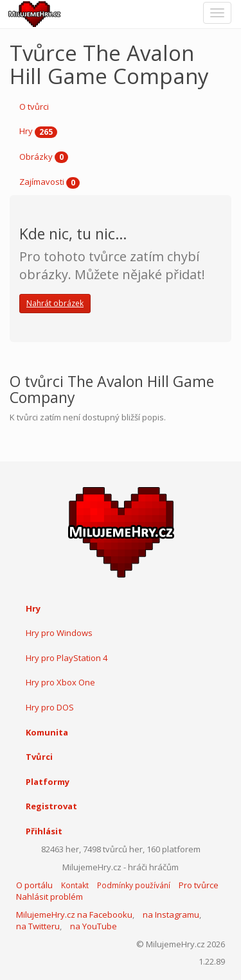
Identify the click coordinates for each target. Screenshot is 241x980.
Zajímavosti (49, 182)
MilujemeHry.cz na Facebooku (74, 915)
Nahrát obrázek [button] (55, 303)
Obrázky (44, 157)
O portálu (34, 885)
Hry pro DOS (50, 707)
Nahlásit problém (49, 897)
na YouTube (94, 926)
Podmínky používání (134, 885)
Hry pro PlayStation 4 (67, 658)
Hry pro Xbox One (60, 682)
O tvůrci (34, 107)
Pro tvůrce (199, 885)
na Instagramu (171, 915)
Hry (38, 132)
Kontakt (75, 885)
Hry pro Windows (59, 633)
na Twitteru (38, 926)
